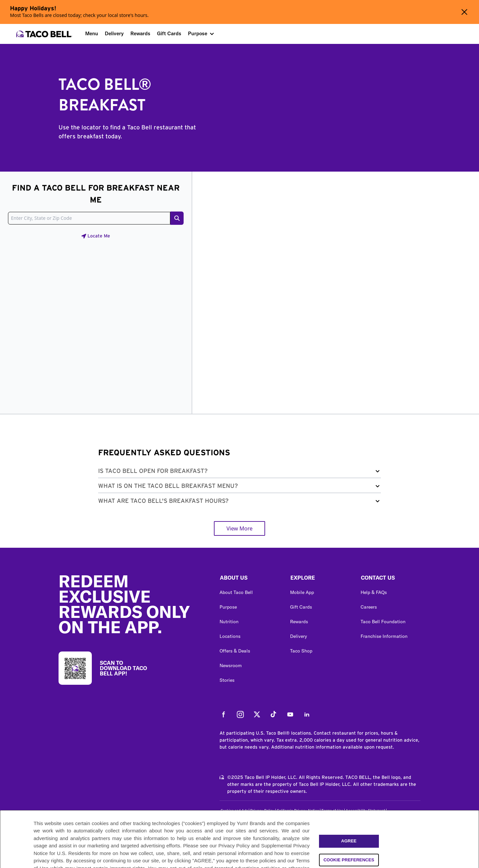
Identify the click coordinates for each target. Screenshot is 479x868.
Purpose (198, 33)
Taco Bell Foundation (383, 622)
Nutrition (229, 622)
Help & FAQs (374, 592)
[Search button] (177, 218)
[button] (239, 472)
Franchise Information (384, 636)
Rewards (140, 33)
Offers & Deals (235, 651)
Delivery (114, 33)
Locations (230, 636)
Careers (369, 607)
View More (240, 528)
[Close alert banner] (464, 12)
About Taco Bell (236, 592)
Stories (227, 680)
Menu (92, 33)
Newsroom (231, 665)
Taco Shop (301, 651)
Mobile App (302, 592)
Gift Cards (169, 33)
